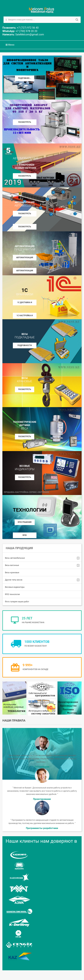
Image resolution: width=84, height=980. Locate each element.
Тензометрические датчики (25, 425)
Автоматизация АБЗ (25, 271)
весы (25, 336)
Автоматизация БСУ (25, 258)
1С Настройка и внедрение (25, 316)
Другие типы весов (14, 580)
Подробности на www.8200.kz (25, 346)
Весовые (25, 468)
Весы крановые (12, 573)
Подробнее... (25, 78)
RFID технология (12, 594)
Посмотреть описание (25, 123)
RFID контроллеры (25, 536)
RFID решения (25, 522)
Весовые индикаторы (15, 587)
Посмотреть (25, 389)
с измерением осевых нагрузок (26, 163)
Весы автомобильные (15, 558)
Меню (10, 45)
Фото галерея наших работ (17, 602)
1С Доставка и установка (25, 303)
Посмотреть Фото (25, 228)
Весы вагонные (12, 565)
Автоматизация (25, 204)
